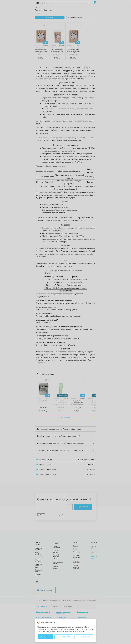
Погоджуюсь (46, 637)
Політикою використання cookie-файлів (70, 632)
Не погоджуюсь (64, 637)
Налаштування (84, 637)
